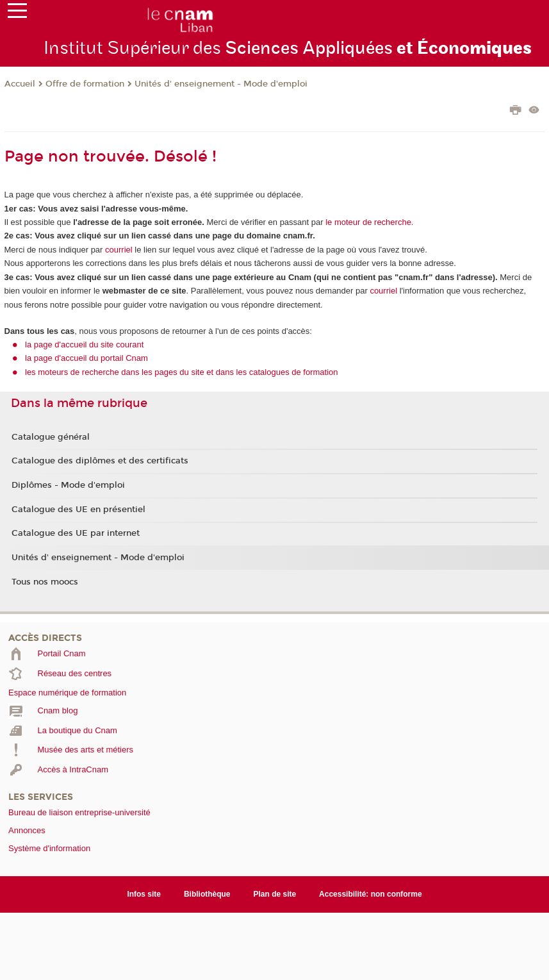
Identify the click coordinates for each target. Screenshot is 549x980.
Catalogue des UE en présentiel (78, 510)
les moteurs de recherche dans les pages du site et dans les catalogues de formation (182, 372)
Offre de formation (85, 84)
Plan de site (275, 894)
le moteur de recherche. (369, 222)
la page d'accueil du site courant (84, 345)
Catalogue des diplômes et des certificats (100, 461)
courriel (119, 250)
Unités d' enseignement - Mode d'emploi (221, 84)
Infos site (144, 894)
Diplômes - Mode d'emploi (68, 485)
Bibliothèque (207, 894)
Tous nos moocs (45, 582)
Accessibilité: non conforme (371, 894)
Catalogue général (51, 437)
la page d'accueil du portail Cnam (86, 358)
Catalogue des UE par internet (76, 533)
